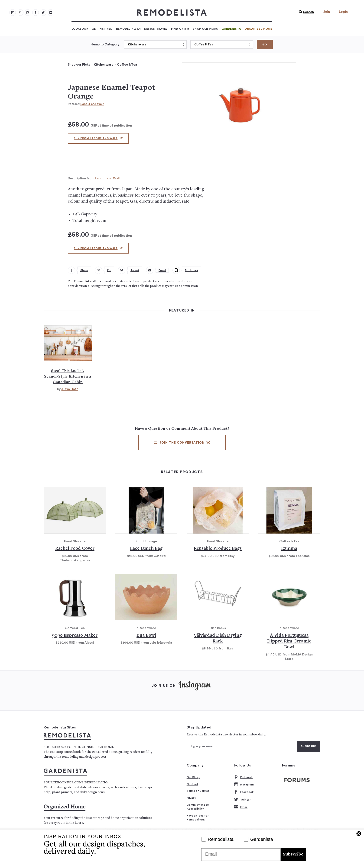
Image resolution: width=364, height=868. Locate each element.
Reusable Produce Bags (218, 549)
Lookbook (80, 29)
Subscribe (293, 854)
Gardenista (231, 29)
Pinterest (243, 777)
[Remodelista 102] (28, 13)
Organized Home (258, 29)
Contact (192, 784)
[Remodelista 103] (36, 13)
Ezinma (289, 549)
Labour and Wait (92, 104)
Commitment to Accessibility (198, 807)
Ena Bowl (146, 636)
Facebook (244, 792)
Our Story (193, 777)
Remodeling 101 (128, 29)
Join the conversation (182, 443)
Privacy (191, 798)
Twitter (242, 800)
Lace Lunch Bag (146, 549)
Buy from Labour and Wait (98, 138)
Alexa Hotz (70, 389)
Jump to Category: (106, 45)
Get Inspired (102, 29)
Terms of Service (198, 791)
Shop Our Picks (205, 29)
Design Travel (156, 29)
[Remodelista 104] (43, 13)
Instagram (244, 785)
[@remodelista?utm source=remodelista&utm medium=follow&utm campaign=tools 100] (13, 13)
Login (343, 12)
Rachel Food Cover (75, 549)
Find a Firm (180, 29)
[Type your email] (242, 746)
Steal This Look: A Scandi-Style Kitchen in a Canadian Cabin (68, 377)
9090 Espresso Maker (75, 636)
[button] (305, 12)
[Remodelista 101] (20, 13)
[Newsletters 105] (51, 13)
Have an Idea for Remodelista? (198, 818)
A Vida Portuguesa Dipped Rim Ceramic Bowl (289, 642)
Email (241, 807)
